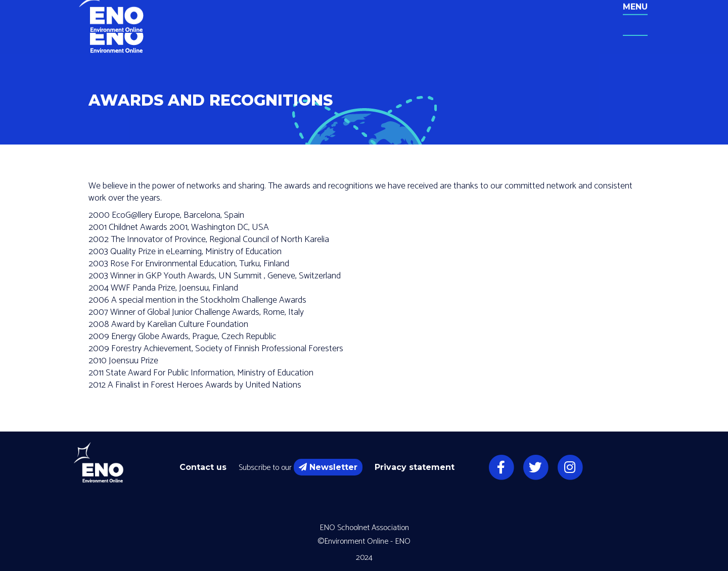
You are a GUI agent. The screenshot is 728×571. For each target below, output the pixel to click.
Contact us (203, 467)
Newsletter (328, 467)
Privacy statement (415, 467)
